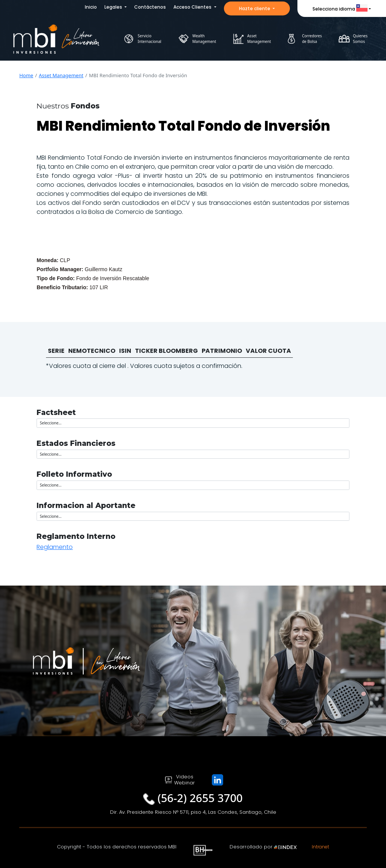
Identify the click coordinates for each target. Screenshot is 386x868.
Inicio (91, 7)
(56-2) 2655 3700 (200, 798)
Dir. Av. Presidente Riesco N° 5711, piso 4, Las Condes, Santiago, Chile (193, 812)
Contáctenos (150, 7)
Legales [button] (114, 7)
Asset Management (61, 75)
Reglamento (55, 547)
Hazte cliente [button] (255, 8)
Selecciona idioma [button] (340, 9)
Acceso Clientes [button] (193, 7)
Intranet (320, 847)
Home (26, 75)
